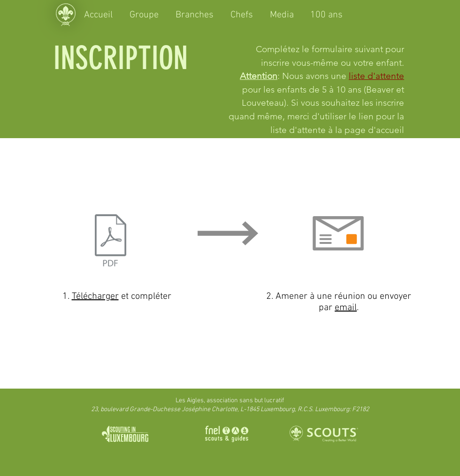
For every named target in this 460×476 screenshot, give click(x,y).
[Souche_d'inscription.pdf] (111, 242)
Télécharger (95, 297)
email (346, 308)
